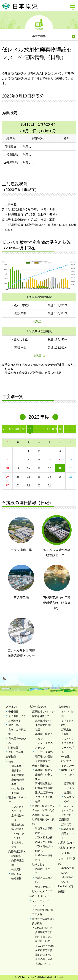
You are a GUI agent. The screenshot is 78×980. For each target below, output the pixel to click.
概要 (11, 762)
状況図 (37, 321)
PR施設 (65, 756)
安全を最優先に (41, 766)
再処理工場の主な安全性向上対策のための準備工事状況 (43, 810)
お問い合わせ (67, 848)
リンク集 (64, 853)
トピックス (38, 905)
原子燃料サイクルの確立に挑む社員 (44, 725)
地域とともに (40, 864)
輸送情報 (16, 878)
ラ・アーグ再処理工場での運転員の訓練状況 (44, 756)
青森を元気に (43, 887)
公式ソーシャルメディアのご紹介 (68, 810)
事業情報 (39, 29)
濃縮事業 (16, 766)
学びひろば (68, 770)
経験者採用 (68, 829)
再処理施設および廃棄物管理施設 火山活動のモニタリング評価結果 (44, 792)
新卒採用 (66, 825)
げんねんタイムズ (42, 891)
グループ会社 (16, 752)
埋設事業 (16, 771)
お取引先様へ (67, 843)
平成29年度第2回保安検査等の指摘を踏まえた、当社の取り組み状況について (45, 955)
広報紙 (65, 734)
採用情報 (64, 820)
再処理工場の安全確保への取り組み (44, 774)
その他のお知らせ (42, 928)
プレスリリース (41, 901)
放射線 (68, 792)
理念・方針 (15, 725)
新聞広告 (66, 730)
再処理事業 (18, 775)
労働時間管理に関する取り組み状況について (44, 937)
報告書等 (16, 874)
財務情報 (13, 748)
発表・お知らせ (39, 896)
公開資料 (16, 869)
